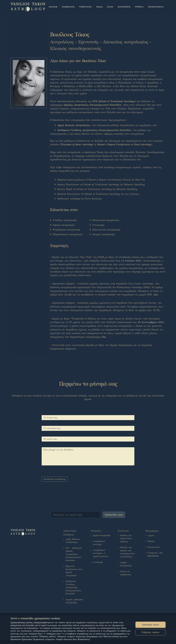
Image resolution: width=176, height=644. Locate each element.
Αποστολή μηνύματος (54, 479)
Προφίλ (151, 541)
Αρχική (151, 535)
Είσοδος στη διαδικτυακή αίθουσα (126, 538)
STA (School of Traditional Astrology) (114, 101)
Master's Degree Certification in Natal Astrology (124, 144)
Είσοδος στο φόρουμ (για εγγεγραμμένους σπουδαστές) (128, 552)
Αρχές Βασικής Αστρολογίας (74, 125)
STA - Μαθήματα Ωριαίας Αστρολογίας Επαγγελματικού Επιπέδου (74, 554)
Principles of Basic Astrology (77, 144)
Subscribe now (114, 515)
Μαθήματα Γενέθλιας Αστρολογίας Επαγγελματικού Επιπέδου (73, 587)
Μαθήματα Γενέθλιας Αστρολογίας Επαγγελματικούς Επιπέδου (94, 130)
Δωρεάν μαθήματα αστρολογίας (74, 601)
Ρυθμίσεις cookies (150, 632)
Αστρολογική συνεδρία (99, 543)
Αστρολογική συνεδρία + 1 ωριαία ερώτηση (101, 553)
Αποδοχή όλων (150, 625)
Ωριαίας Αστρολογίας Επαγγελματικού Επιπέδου (93, 105)
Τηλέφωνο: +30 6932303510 (155, 554)
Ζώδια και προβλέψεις (126, 573)
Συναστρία (98, 562)
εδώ (156, 295)
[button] (68, 7)
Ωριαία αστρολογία (102, 535)
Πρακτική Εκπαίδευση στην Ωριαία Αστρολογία (74, 571)
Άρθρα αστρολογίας (126, 564)
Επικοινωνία (153, 547)
